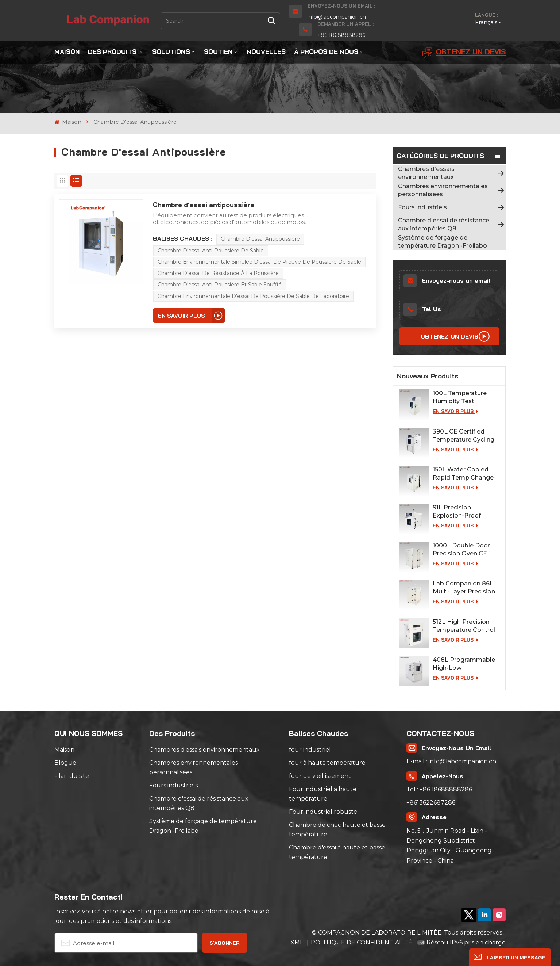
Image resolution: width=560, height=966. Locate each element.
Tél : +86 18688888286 (439, 789)
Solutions (171, 52)
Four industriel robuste (323, 812)
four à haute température (327, 763)
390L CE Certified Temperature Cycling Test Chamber (464, 436)
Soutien (218, 52)
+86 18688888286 (341, 35)
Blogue (65, 763)
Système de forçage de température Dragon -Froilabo (443, 242)
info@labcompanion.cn (337, 17)
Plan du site (72, 776)
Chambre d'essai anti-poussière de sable (211, 251)
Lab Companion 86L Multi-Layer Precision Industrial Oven (464, 588)
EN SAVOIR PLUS (455, 411)
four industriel (310, 750)
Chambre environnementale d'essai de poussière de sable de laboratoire (253, 296)
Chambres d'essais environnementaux (426, 173)
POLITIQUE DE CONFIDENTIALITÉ (362, 942)
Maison (67, 52)
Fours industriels (422, 207)
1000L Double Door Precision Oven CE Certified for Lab (461, 550)
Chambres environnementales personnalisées (443, 190)
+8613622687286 (431, 803)
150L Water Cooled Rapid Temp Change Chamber (463, 474)
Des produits (113, 52)
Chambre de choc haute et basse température (337, 830)
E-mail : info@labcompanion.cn (451, 761)
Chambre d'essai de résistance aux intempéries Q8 (444, 224)
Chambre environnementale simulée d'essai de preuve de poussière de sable (259, 262)
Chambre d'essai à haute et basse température (337, 852)
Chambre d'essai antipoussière (204, 205)
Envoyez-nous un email (447, 281)
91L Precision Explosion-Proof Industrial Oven (457, 512)
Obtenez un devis (464, 52)
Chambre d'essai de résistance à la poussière (218, 273)
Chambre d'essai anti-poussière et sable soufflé (220, 285)
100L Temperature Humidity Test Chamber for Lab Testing (460, 398)
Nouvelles (266, 52)
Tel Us (422, 309)
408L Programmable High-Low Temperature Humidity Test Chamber (466, 664)
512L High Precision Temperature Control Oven (464, 626)
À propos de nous (326, 52)
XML (298, 942)
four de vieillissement (320, 776)
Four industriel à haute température (323, 794)
